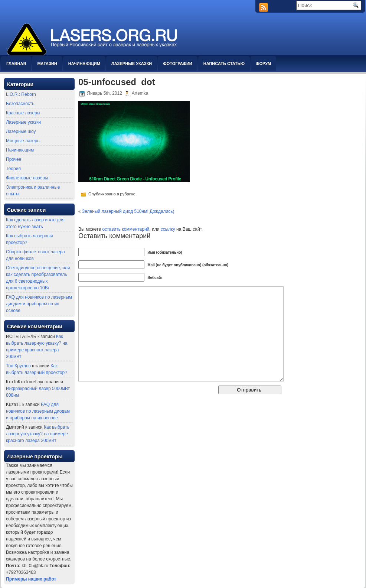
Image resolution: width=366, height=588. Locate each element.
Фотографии (177, 64)
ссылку (168, 229)
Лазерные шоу (21, 131)
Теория (13, 169)
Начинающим (84, 64)
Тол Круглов (18, 366)
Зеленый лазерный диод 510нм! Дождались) (128, 211)
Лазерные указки (132, 64)
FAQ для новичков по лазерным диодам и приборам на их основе (39, 304)
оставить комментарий (126, 229)
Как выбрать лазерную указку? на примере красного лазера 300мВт (38, 434)
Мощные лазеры (23, 141)
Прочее (14, 159)
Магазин (47, 64)
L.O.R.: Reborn (21, 94)
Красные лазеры (23, 113)
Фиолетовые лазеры (27, 178)
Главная (16, 64)
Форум (263, 64)
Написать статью (224, 64)
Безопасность (20, 104)
